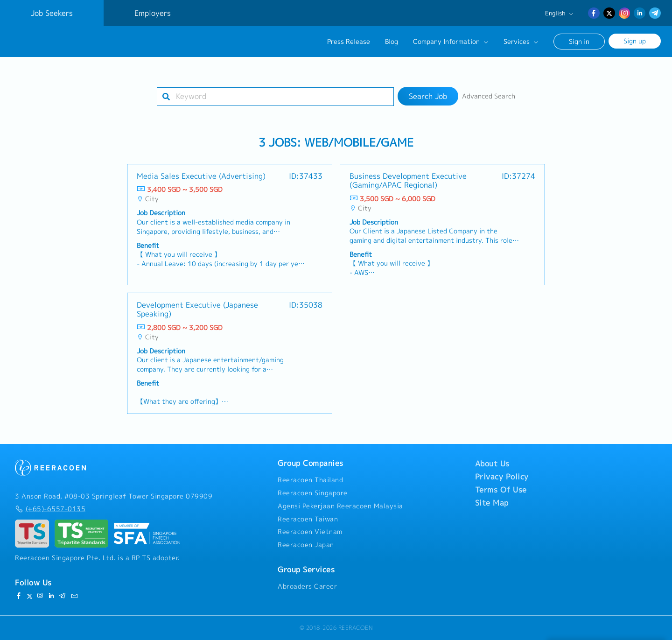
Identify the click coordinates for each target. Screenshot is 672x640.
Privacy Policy (502, 477)
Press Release (349, 42)
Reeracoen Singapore (313, 493)
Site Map (492, 503)
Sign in (579, 41)
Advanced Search (489, 96)
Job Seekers (52, 13)
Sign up (635, 41)
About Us (492, 464)
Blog (392, 42)
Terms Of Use (501, 490)
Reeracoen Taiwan (308, 519)
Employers (153, 13)
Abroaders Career (307, 586)
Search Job (428, 96)
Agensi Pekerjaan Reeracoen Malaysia (340, 506)
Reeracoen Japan (306, 545)
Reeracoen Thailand (310, 480)
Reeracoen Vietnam (310, 532)
